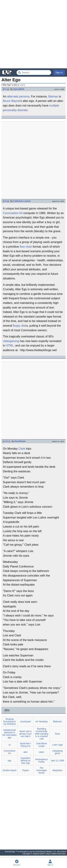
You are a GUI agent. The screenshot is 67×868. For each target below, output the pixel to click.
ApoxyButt (19, 89)
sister (42, 752)
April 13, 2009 (58, 761)
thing (6, 89)
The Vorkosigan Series (42, 770)
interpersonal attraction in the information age (10, 734)
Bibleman (58, 722)
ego (9, 761)
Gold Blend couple (42, 745)
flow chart (26, 247)
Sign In (59, 73)
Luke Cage (58, 745)
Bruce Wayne (11, 101)
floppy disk (20, 326)
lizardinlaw (20, 441)
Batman (53, 96)
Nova (58, 734)
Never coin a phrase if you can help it (25, 734)
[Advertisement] (33, 34)
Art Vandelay (41, 722)
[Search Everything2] (34, 73)
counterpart (25, 722)
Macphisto (57, 770)
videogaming (11, 341)
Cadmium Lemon (22, 201)
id (10, 745)
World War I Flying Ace (25, 745)
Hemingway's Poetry (42, 761)
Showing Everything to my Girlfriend (9, 722)
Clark (22, 449)
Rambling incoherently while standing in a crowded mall (41, 734)
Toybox (26, 770)
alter (25, 752)
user (22, 85)
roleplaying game (58, 752)
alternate (13, 96)
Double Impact (10, 770)
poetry (7, 441)
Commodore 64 (13, 213)
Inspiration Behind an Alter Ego (25, 761)
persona (24, 96)
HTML (10, 346)
